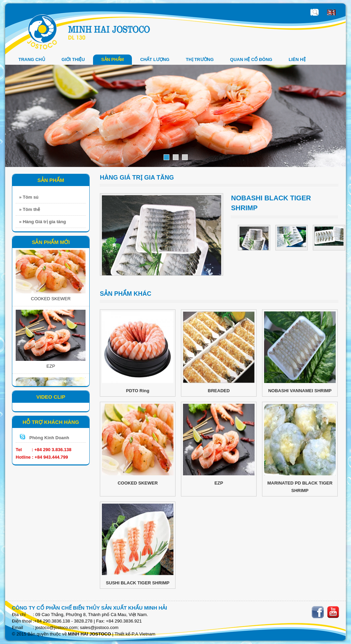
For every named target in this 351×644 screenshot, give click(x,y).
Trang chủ (32, 59)
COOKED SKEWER (51, 300)
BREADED (219, 391)
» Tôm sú (29, 197)
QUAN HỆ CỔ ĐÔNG (251, 59)
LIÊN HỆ (297, 59)
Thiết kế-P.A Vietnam (135, 634)
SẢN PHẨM (113, 59)
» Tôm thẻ (29, 209)
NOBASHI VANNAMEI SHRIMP (300, 391)
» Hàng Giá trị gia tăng (42, 222)
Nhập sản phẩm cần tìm (315, 12)
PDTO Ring (138, 391)
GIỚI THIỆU (73, 59)
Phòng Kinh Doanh (49, 438)
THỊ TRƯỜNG (200, 59)
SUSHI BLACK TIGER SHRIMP (138, 583)
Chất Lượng (155, 59)
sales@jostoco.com (99, 627)
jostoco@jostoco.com (57, 627)
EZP (51, 367)
